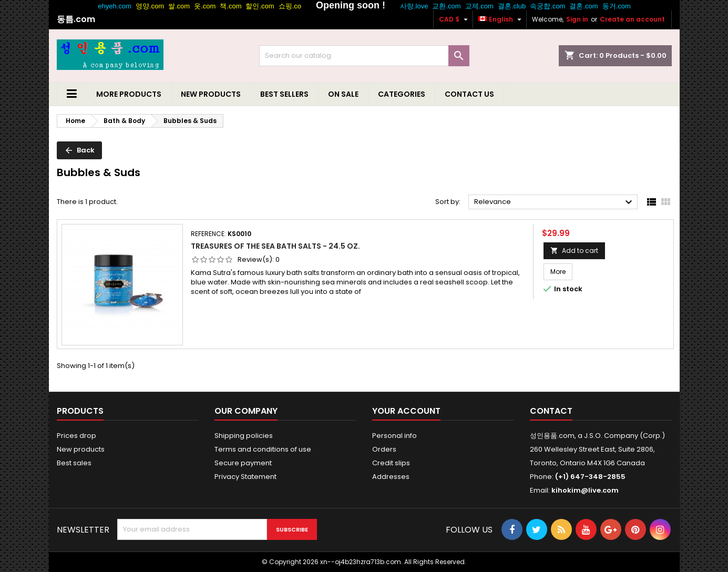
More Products (129, 94)
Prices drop (76, 436)
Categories (402, 94)
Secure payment (243, 463)
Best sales (74, 463)
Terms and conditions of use (263, 449)
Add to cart (574, 251)
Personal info (394, 436)
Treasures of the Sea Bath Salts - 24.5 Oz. (275, 246)
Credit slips (391, 463)
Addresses (391, 477)
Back (79, 150)
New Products (211, 94)
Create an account (632, 19)
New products (81, 449)
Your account (406, 411)
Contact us (469, 94)
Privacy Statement (245, 477)
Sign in (577, 19)
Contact (551, 411)
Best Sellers (284, 94)
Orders (384, 449)
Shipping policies (244, 436)
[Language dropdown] (501, 19)
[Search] (364, 56)
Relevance (555, 202)
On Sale (343, 94)
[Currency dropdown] (455, 19)
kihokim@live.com (585, 490)
